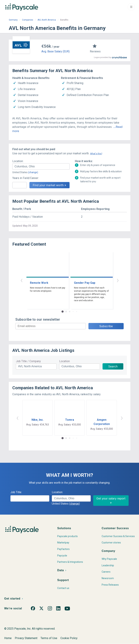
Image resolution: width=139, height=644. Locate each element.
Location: (18, 161)
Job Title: (16, 492)
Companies (28, 20)
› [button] (118, 280)
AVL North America (47, 20)
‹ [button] (21, 280)
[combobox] (41, 166)
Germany (13, 20)
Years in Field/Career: (26, 178)
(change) (33, 172)
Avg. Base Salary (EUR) (55, 51)
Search (113, 366)
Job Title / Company (28, 361)
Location (64, 361)
